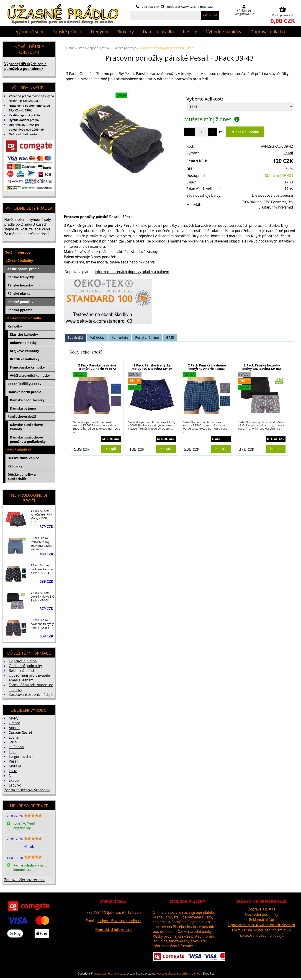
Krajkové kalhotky (25, 351)
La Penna (16, 747)
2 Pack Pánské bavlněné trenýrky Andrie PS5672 (97, 367)
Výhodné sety (29, 32)
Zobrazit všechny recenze (25, 880)
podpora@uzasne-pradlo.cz (119, 921)
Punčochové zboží (22, 416)
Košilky (190, 32)
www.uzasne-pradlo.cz (108, 974)
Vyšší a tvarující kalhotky (30, 375)
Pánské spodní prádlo (23, 269)
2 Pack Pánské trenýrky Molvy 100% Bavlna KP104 (152, 367)
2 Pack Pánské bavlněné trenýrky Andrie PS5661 (207, 367)
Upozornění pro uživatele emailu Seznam (29, 678)
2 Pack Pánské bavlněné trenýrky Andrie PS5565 (42, 624)
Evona (14, 737)
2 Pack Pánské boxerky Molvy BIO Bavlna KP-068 (262, 367)
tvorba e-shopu (166, 974)
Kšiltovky (15, 466)
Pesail (288, 153)
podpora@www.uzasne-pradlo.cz (187, 7)
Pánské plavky (19, 293)
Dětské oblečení (18, 450)
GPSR (170, 337)
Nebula (15, 776)
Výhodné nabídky (224, 32)
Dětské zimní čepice (23, 458)
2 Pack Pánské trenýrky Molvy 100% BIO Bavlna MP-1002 (41, 543)
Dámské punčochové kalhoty (27, 427)
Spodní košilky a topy (25, 384)
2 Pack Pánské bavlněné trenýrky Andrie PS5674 (42, 569)
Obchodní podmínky (25, 666)
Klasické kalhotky (24, 334)
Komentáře (120, 337)
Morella (15, 766)
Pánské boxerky (20, 285)
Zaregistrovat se (244, 14)
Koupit (111, 449)
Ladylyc (15, 785)
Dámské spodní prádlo (23, 318)
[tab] (76, 338)
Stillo (13, 742)
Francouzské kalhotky (27, 367)
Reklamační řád (21, 671)
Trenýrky (99, 32)
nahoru (294, 973)
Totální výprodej (18, 252)
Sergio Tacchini (21, 757)
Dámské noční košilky (27, 400)
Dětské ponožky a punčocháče (22, 477)
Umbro (15, 723)
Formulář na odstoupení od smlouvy (261, 930)
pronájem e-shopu (190, 974)
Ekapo (14, 780)
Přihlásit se (244, 11)
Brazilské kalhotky (25, 359)
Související (76, 337)
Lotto (13, 771)
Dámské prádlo (158, 32)
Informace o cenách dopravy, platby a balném (132, 272)
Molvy (14, 718)
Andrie (14, 728)
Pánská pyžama (20, 310)
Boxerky (126, 32)
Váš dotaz (97, 337)
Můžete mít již (212, 119)
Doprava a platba (268, 32)
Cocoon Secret (21, 733)
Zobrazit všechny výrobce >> (27, 790)
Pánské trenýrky (21, 277)
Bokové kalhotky (23, 343)
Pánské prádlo (67, 32)
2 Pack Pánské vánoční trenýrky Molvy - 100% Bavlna (41, 516)
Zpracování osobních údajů (31, 695)
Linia (13, 752)
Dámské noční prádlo (25, 392)
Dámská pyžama (23, 408)
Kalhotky (15, 326)
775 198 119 (147, 7)
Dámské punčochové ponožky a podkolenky (28, 439)
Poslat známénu (147, 337)
